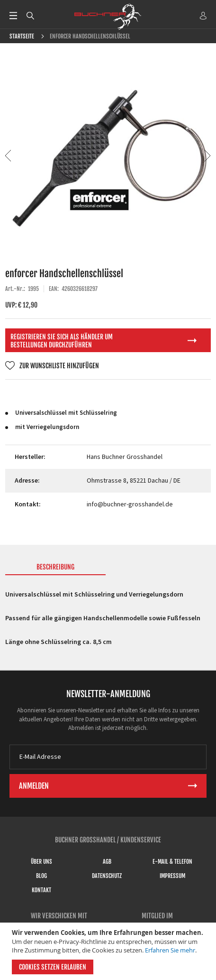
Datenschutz (107, 876)
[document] (109, 951)
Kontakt (41, 890)
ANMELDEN (203, 16)
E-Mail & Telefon (172, 862)
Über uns (41, 862)
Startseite (22, 36)
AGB (107, 862)
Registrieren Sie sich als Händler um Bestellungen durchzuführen (62, 341)
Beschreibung (55, 567)
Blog (41, 876)
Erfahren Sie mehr (170, 950)
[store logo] (108, 17)
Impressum (172, 876)
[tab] (55, 569)
